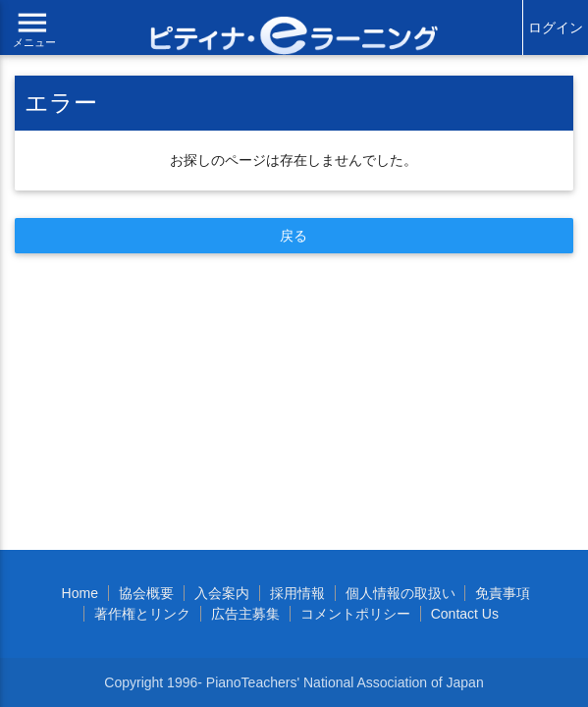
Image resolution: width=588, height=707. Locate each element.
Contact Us (465, 614)
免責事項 (503, 593)
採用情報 (297, 593)
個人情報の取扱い (401, 593)
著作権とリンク (142, 614)
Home (80, 593)
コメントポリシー (355, 614)
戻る (294, 236)
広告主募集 (245, 614)
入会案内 (222, 593)
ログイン (556, 27)
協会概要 (146, 593)
